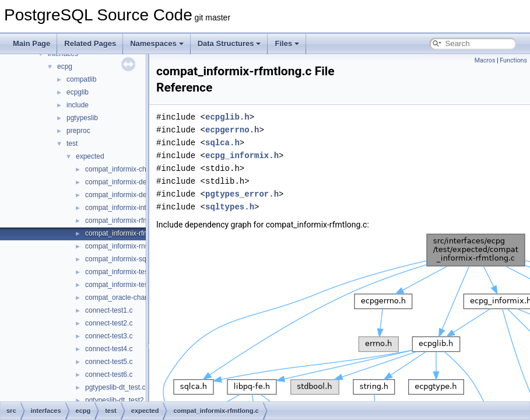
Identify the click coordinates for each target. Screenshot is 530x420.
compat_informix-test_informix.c (134, 272)
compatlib (81, 79)
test (72, 143)
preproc (78, 131)
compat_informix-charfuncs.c (130, 169)
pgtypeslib (82, 118)
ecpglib (78, 92)
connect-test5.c (109, 362)
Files (287, 43)
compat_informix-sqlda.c (123, 259)
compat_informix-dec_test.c (128, 182)
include (78, 105)
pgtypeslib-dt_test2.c (117, 400)
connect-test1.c (109, 310)
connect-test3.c (109, 336)
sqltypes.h (230, 207)
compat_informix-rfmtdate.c (127, 220)
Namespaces (157, 43)
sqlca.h (222, 143)
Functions (513, 60)
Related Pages (90, 43)
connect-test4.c (109, 349)
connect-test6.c (109, 374)
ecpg (65, 66)
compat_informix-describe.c (128, 195)
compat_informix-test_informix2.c (136, 285)
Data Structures (229, 43)
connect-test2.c (109, 323)
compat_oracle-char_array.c (129, 297)
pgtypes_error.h (242, 194)
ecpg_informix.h (242, 155)
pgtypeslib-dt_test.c (115, 387)
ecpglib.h (227, 117)
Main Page (31, 43)
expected (90, 156)
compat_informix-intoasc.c (126, 208)
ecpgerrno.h (232, 130)
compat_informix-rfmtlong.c (127, 233)
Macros (485, 60)
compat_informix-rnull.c (121, 246)
